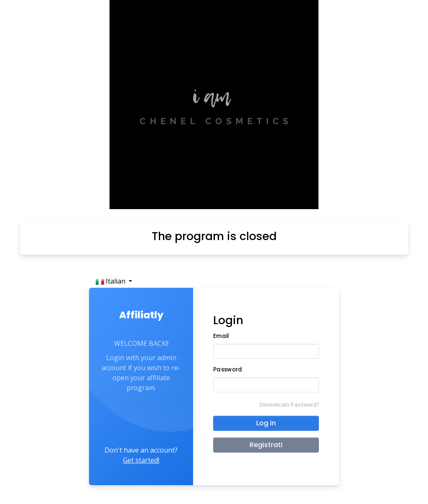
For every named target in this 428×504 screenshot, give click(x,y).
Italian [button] (111, 281)
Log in (266, 423)
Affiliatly (141, 315)
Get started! (141, 460)
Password (228, 370)
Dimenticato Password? (289, 404)
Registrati (266, 445)
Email (221, 336)
